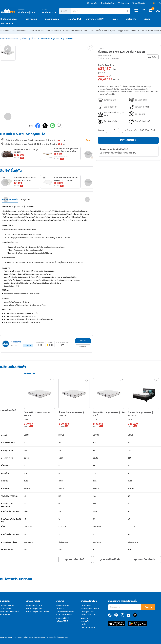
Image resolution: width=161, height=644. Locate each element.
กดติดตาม (28, 345)
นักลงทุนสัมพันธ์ (87, 612)
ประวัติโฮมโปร (86, 605)
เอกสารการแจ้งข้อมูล (64, 615)
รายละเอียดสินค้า (10, 200)
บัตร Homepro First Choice (38, 612)
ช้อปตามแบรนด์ (52, 19)
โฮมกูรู (115, 19)
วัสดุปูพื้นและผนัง (124, 31)
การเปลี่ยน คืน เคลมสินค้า (10, 612)
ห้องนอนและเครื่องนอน (9, 39)
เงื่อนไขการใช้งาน (62, 605)
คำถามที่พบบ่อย (6, 609)
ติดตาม (148, 607)
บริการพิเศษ (5, 24)
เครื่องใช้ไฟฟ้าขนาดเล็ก (20, 31)
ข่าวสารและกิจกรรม (88, 615)
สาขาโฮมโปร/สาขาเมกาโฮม (91, 609)
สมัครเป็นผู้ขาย (107, 3)
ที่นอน (25, 39)
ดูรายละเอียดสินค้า (75, 559)
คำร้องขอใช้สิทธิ (62, 621)
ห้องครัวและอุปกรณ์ (109, 31)
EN (160, 3)
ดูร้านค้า (83, 341)
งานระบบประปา (89, 31)
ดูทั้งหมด (88, 141)
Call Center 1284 (88, 627)
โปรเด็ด (147, 19)
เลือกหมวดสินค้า (10, 19)
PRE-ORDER (128, 140)
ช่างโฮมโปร (131, 19)
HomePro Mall (74, 19)
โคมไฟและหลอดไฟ (138, 31)
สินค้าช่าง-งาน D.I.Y (95, 19)
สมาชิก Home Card (34, 605)
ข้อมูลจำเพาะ (27, 200)
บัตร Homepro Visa (34, 609)
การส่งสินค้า (60, 609)
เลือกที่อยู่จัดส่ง (28, 12)
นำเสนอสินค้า (86, 621)
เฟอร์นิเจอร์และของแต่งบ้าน (73, 31)
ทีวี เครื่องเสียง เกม (37, 31)
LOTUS (101, 48)
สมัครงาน (85, 618)
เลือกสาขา (49, 12)
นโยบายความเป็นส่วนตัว (65, 612)
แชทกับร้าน (83, 347)
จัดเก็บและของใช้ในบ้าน (53, 31)
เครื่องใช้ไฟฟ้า (5, 31)
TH (154, 3)
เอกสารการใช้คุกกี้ (63, 618)
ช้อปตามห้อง (31, 19)
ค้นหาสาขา (123, 3)
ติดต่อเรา (85, 624)
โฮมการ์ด (92, 3)
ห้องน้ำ (98, 31)
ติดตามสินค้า (5, 615)
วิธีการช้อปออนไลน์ (7, 605)
